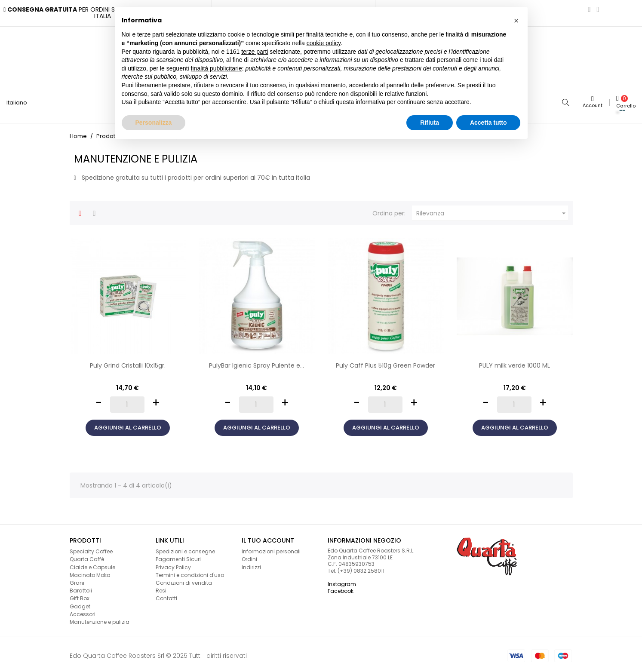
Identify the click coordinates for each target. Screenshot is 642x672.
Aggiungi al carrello (128, 424)
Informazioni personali (271, 548)
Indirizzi (251, 563)
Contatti (166, 595)
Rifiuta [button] (430, 123)
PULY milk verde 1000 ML (515, 362)
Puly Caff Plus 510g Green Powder (386, 362)
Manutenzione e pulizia (100, 618)
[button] (516, 21)
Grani (77, 579)
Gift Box (80, 595)
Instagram (342, 581)
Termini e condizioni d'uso (190, 571)
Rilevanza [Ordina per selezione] (492, 210)
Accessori (83, 610)
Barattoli (81, 587)
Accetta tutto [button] (488, 123)
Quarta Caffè (87, 556)
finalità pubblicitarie (217, 68)
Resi (161, 587)
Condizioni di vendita (184, 579)
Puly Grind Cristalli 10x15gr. (128, 362)
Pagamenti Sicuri (178, 556)
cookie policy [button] (324, 43)
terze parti (255, 52)
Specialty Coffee (91, 548)
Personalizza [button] (154, 123)
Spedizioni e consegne (185, 548)
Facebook (341, 587)
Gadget (80, 603)
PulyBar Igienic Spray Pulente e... (256, 362)
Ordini (249, 556)
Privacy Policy (173, 563)
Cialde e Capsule (92, 563)
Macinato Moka (90, 571)
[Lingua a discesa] (20, 101)
